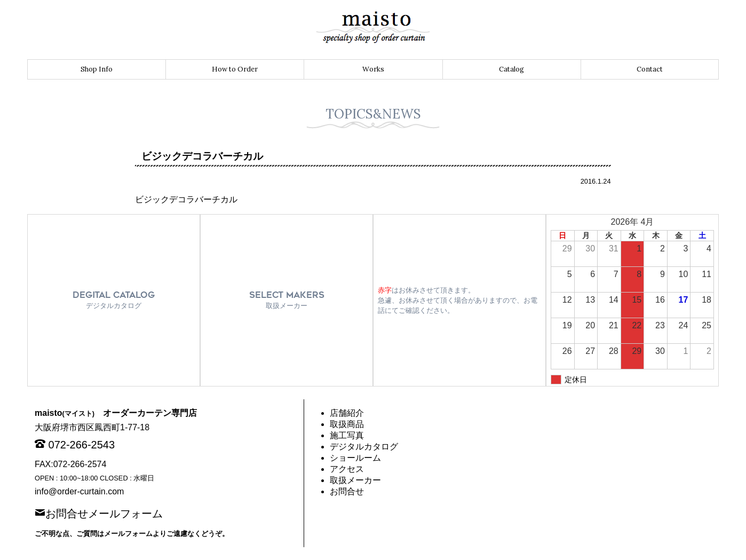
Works (373, 69)
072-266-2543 (82, 445)
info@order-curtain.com (79, 491)
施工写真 (347, 435)
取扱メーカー (355, 480)
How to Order (235, 69)
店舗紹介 (347, 413)
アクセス (347, 469)
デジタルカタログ (364, 447)
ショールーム (355, 458)
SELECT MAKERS (287, 300)
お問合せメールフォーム (104, 512)
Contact (650, 69)
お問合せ (347, 491)
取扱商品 (347, 424)
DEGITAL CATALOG (114, 300)
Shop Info (97, 69)
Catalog (511, 69)
